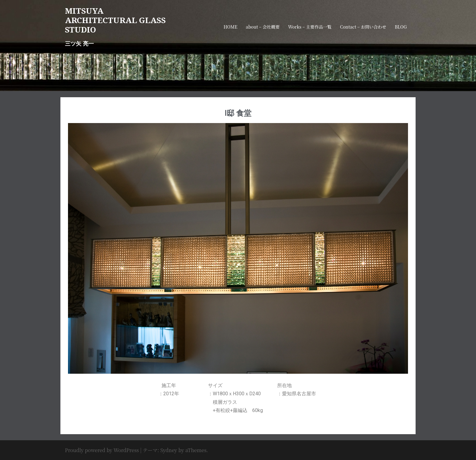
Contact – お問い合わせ (363, 27)
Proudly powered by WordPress (102, 450)
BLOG (401, 27)
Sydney (169, 450)
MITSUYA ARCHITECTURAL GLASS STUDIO (115, 20)
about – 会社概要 (263, 27)
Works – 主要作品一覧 (310, 27)
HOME (230, 27)
